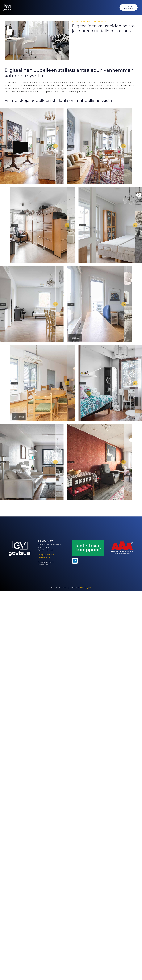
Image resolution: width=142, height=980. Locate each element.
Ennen (6, 146)
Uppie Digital (85, 588)
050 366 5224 (44, 558)
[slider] (58, 146)
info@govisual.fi (46, 555)
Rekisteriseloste (46, 562)
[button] (115, 7)
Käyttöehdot (44, 565)
